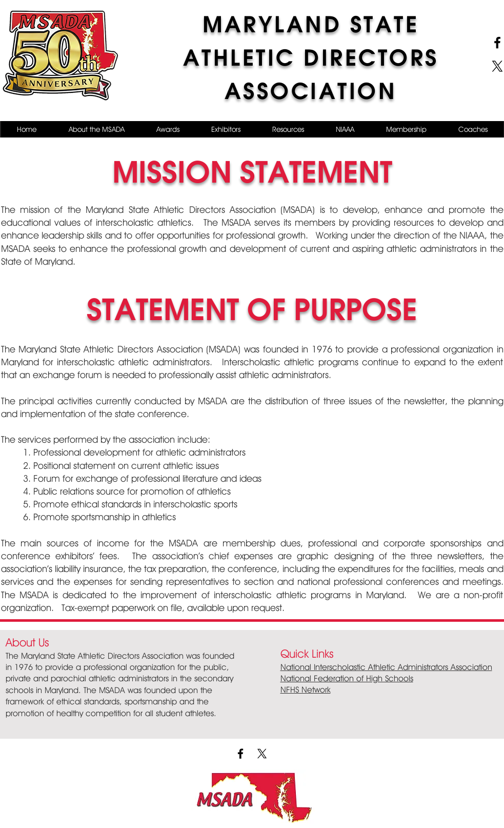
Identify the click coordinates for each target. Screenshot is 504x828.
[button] (96, 129)
